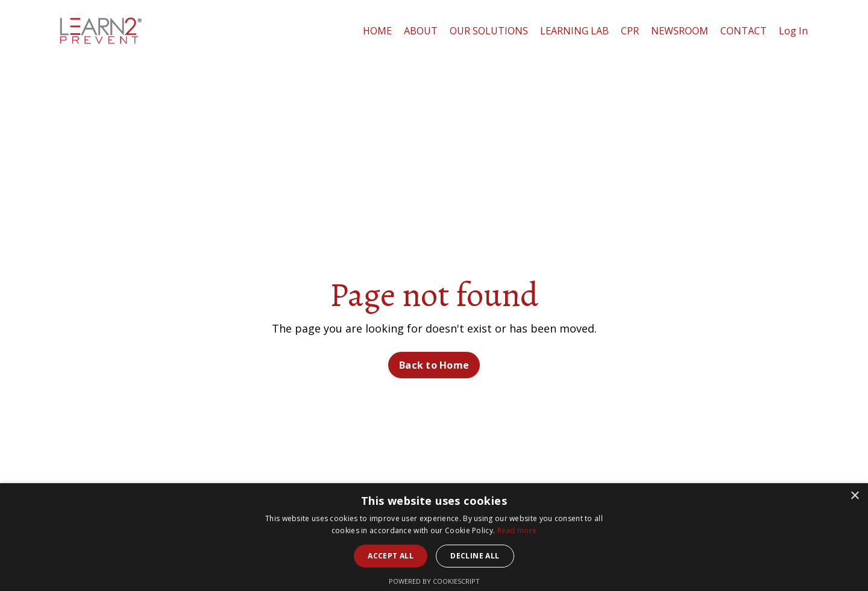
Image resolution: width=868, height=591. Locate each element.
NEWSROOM (680, 31)
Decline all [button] (475, 556)
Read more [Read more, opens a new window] (517, 530)
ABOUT (421, 31)
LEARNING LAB (574, 31)
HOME (377, 31)
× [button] (854, 496)
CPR (630, 31)
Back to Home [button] (434, 365)
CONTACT (744, 31)
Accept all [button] (391, 556)
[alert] (434, 537)
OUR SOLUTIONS (489, 31)
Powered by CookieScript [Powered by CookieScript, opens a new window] (434, 581)
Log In (793, 31)
